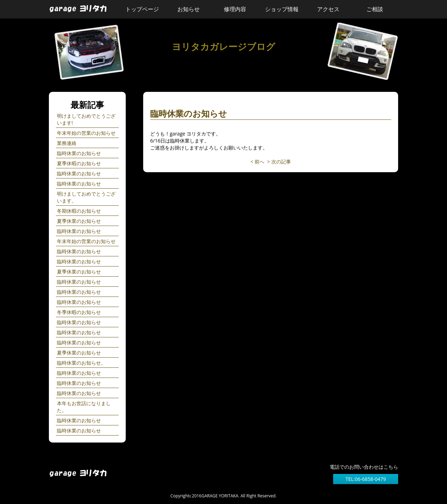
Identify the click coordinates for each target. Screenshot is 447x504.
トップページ (142, 9)
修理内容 (235, 9)
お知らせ (189, 9)
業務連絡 (67, 143)
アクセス (328, 9)
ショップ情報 (282, 9)
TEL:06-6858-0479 (366, 479)
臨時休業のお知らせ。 (81, 363)
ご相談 (375, 9)
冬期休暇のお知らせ (79, 211)
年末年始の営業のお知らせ (86, 133)
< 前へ (257, 162)
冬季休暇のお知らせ (79, 312)
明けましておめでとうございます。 (86, 197)
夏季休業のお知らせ (79, 221)
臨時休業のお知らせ (79, 153)
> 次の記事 (279, 162)
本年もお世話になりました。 (84, 407)
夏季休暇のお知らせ (79, 163)
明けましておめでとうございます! (86, 119)
